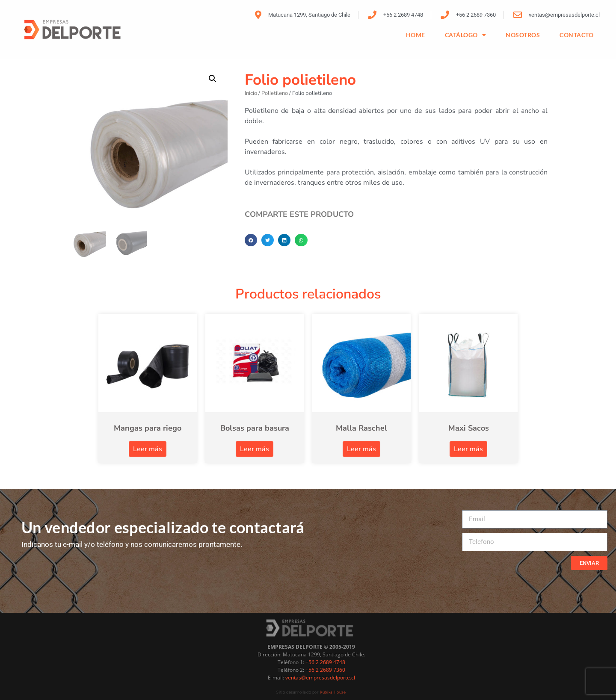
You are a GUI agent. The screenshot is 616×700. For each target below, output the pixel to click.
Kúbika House (333, 692)
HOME (416, 35)
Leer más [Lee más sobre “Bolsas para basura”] (255, 449)
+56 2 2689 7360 (325, 670)
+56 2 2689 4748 (325, 662)
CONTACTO (576, 35)
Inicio (251, 93)
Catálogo (466, 35)
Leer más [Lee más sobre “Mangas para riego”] (148, 449)
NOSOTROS (523, 35)
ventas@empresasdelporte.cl (320, 678)
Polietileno (275, 93)
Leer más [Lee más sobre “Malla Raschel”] (361, 449)
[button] (213, 79)
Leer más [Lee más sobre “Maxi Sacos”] (468, 449)
